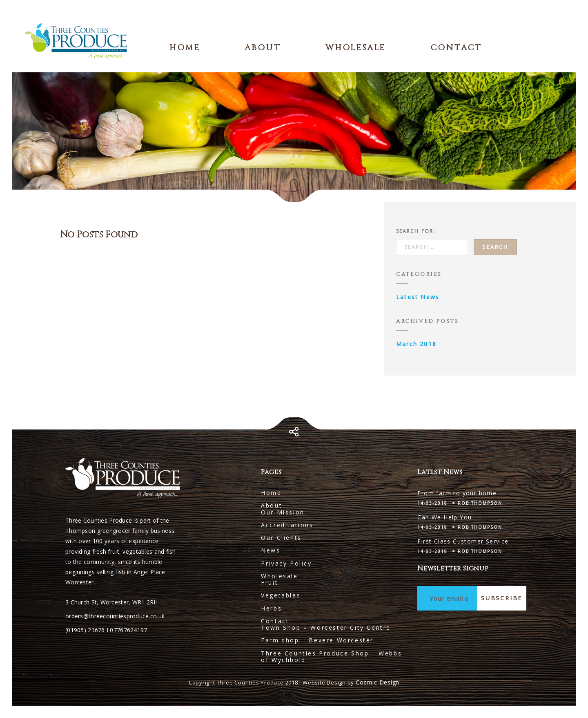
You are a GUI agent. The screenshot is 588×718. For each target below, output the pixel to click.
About (263, 48)
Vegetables (281, 595)
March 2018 (416, 344)
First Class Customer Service (463, 541)
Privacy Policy (286, 563)
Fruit (269, 583)
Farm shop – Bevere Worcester (317, 640)
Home (185, 48)
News (271, 550)
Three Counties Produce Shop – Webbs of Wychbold (331, 656)
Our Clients (281, 538)
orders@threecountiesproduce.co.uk (115, 616)
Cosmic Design (378, 682)
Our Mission (283, 512)
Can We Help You (444, 517)
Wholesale (355, 48)
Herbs (271, 608)
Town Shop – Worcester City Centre (326, 627)
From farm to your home (457, 493)
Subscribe (502, 598)
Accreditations (287, 525)
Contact (456, 48)
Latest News (418, 297)
